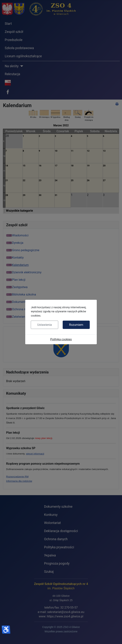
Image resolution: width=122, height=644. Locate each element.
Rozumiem (76, 325)
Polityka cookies (61, 339)
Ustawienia (44, 325)
